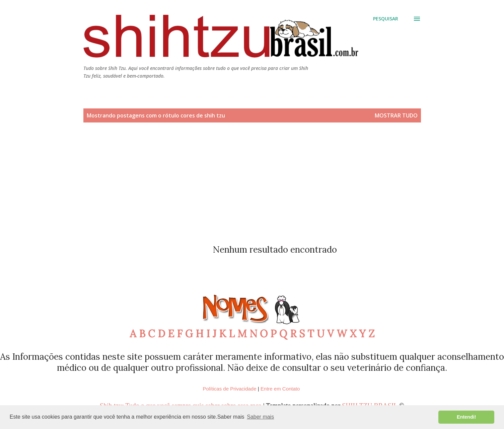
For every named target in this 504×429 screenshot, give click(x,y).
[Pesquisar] (386, 19)
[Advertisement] (252, 185)
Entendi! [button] (466, 417)
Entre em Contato (280, 389)
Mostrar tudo (396, 115)
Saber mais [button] (260, 417)
